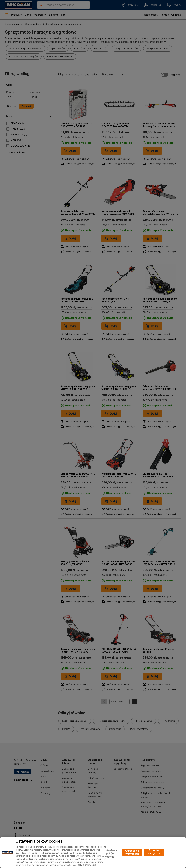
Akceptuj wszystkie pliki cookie (154, 852)
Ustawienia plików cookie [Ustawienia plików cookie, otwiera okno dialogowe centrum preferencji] (110, 852)
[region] (93, 852)
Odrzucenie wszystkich (132, 852)
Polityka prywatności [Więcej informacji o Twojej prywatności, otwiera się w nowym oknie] (87, 865)
